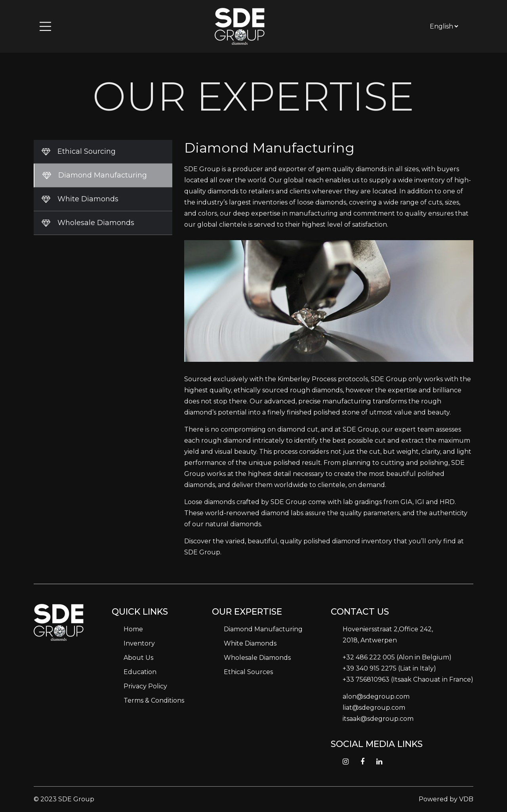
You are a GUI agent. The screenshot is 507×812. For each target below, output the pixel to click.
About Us (138, 658)
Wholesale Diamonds (257, 658)
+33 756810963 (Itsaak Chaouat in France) (408, 679)
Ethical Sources (248, 672)
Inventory (139, 643)
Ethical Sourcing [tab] (87, 151)
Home (133, 629)
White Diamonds (250, 643)
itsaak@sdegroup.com (378, 719)
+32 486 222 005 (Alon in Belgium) (397, 657)
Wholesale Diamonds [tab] (96, 223)
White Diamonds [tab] (88, 199)
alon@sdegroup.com (376, 696)
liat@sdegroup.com (374, 708)
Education (140, 672)
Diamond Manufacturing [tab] (103, 175)
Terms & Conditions (154, 700)
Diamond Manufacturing (263, 629)
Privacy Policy (145, 686)
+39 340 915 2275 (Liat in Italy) (389, 668)
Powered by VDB (446, 799)
